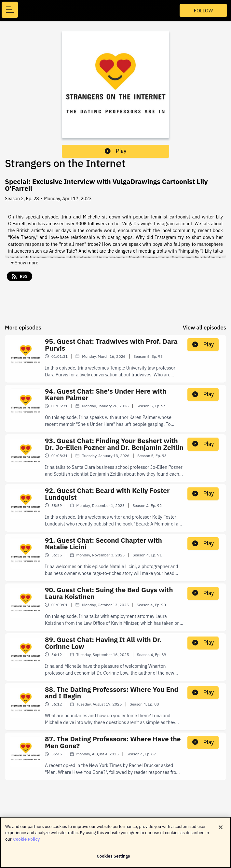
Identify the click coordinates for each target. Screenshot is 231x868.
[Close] (221, 830)
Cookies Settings (113, 859)
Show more (24, 263)
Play (115, 151)
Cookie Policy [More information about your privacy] (26, 842)
